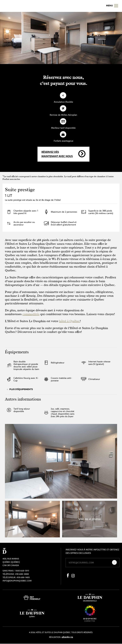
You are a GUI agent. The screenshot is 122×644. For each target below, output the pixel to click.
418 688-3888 (22, 574)
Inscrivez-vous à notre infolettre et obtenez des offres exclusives (92, 551)
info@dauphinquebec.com (17, 581)
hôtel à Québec (69, 321)
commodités (31, 314)
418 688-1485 (23, 577)
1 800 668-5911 (22, 571)
